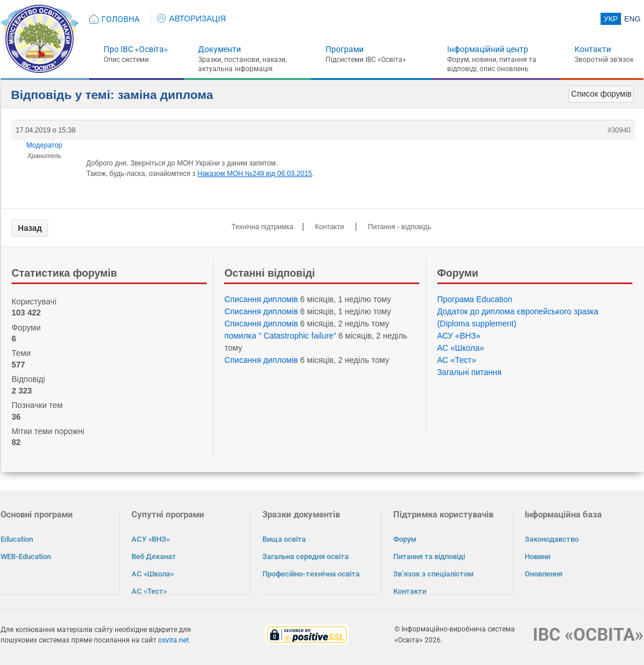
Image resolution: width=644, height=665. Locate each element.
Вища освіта (284, 539)
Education (17, 539)
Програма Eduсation (475, 299)
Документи (219, 49)
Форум (405, 539)
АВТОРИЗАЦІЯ (191, 19)
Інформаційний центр (488, 49)
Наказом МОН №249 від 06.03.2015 (255, 174)
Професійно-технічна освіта (311, 574)
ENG (632, 19)
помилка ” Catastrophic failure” (280, 336)
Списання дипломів (261, 299)
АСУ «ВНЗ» (459, 336)
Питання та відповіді (429, 556)
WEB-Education (26, 556)
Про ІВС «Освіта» (136, 49)
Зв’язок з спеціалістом (433, 574)
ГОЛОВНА (120, 19)
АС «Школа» (461, 348)
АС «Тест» (457, 360)
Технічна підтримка (263, 227)
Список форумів (601, 94)
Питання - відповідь (399, 227)
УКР (611, 19)
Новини (537, 556)
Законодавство (552, 539)
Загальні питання (470, 372)
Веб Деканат (154, 556)
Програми (345, 49)
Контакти (593, 49)
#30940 (619, 130)
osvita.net (173, 640)
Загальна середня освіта (305, 556)
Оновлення (544, 574)
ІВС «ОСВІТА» (588, 634)
